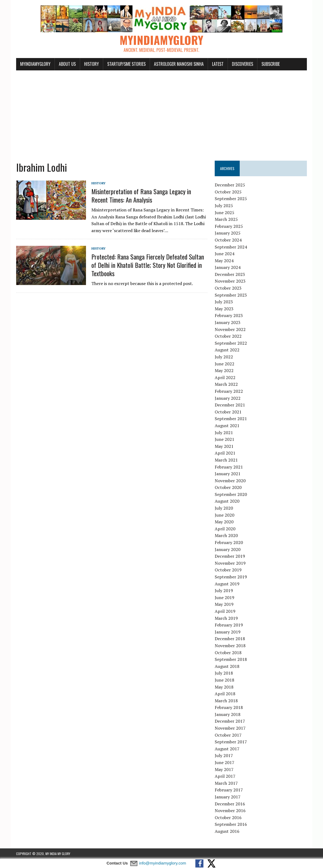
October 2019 (228, 570)
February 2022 (229, 391)
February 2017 (229, 790)
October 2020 (228, 487)
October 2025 (228, 192)
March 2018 (226, 701)
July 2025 (224, 206)
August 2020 (227, 501)
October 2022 (228, 336)
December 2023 (230, 274)
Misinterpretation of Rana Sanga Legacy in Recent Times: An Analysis (141, 195)
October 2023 (228, 288)
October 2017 (228, 735)
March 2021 (226, 460)
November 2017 (230, 728)
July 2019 (224, 590)
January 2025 (228, 233)
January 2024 (228, 267)
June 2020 (225, 515)
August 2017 (227, 749)
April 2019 (225, 611)
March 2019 (226, 618)
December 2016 (230, 804)
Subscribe (271, 64)
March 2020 (226, 535)
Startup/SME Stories (126, 64)
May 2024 (224, 261)
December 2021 (230, 405)
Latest (218, 64)
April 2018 (225, 694)
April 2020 (225, 529)
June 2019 (225, 597)
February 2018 (229, 707)
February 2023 (229, 315)
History (91, 64)
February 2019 (229, 625)
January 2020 (228, 549)
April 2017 (225, 776)
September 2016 (231, 824)
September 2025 (231, 199)
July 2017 (224, 755)
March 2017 (226, 783)
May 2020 (224, 522)
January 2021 (228, 474)
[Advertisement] (161, 112)
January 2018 (228, 714)
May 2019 (224, 604)
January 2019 (228, 632)
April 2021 (225, 453)
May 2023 (224, 309)
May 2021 (224, 446)
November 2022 (230, 329)
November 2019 (230, 563)
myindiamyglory (35, 64)
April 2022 (225, 377)
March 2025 (226, 219)
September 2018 (231, 659)
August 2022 (227, 350)
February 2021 (229, 467)
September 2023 (231, 295)
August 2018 (227, 666)
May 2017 (224, 769)
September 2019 (231, 577)
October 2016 (228, 817)
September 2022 (231, 343)
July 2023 (224, 302)
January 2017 (228, 797)
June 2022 (225, 364)
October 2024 (228, 240)
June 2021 (225, 439)
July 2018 (224, 673)
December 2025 (230, 185)
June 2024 (225, 254)
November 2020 (230, 481)
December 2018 (230, 639)
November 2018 (230, 646)
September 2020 (231, 494)
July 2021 (224, 433)
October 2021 (228, 412)
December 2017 (230, 721)
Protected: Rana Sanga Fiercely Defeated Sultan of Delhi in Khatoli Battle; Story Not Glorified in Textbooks (148, 265)
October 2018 (228, 653)
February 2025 (229, 226)
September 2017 (231, 742)
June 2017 (225, 762)
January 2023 (228, 322)
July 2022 (224, 357)
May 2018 (224, 687)
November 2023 (230, 281)
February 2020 (229, 542)
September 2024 (231, 247)
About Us (67, 64)
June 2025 (225, 213)
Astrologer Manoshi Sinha (179, 64)
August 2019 (227, 584)
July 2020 (224, 508)
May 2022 (224, 370)
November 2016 (230, 811)
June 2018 (225, 680)
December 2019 (230, 556)
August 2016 (227, 831)
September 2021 (231, 419)
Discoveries (243, 64)
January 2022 (228, 398)
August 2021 (227, 426)
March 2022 (226, 384)
